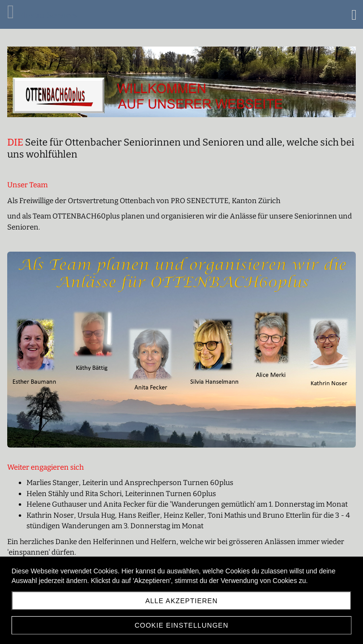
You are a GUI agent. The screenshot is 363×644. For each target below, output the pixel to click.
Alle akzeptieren (181, 601)
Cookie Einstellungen (181, 625)
